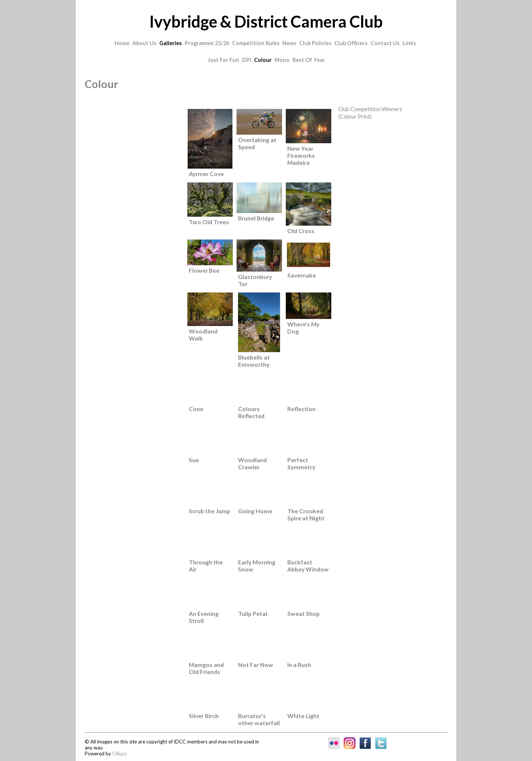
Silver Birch (204, 716)
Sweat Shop (303, 613)
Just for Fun (223, 60)
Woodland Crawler (252, 463)
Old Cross (301, 231)
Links (409, 43)
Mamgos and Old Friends (206, 668)
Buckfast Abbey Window (308, 566)
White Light (303, 716)
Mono (282, 60)
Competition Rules (256, 43)
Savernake (302, 275)
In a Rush (299, 665)
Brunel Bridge (256, 218)
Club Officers (351, 43)
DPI (247, 60)
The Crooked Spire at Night (306, 514)
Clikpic (120, 754)
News (289, 43)
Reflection (301, 409)
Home (122, 43)
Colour (263, 60)
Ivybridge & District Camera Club (266, 21)
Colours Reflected (251, 412)
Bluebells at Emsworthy (254, 361)
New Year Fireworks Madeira (301, 155)
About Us (144, 43)
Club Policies (315, 43)
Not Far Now (256, 665)
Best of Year (309, 60)
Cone (196, 409)
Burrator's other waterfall (259, 719)
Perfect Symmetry (301, 463)
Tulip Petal (253, 613)
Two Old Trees (209, 222)
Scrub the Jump (209, 511)
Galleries (170, 43)
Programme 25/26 (207, 43)
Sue (194, 460)
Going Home (255, 511)
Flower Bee (204, 270)
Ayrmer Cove (206, 174)
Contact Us (385, 43)
